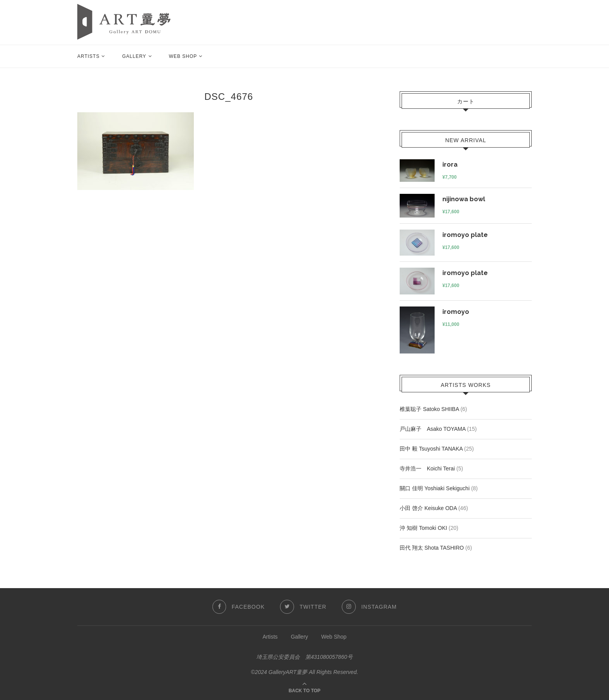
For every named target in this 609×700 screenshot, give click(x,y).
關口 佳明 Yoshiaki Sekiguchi (435, 488)
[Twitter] (303, 607)
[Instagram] (369, 607)
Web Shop (183, 56)
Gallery (134, 56)
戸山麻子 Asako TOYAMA (433, 429)
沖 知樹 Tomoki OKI (423, 528)
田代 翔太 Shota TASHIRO (432, 548)
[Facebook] (238, 607)
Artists (88, 56)
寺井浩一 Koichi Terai (427, 468)
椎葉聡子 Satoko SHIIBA (429, 409)
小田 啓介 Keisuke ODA (428, 508)
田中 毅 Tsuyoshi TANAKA (431, 449)
